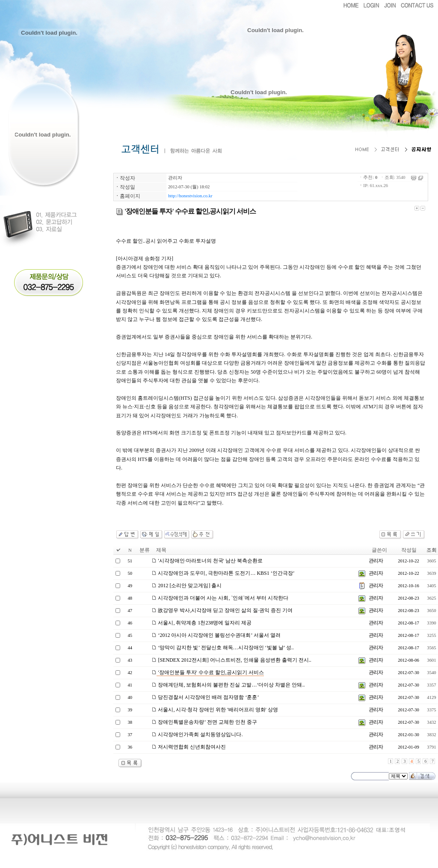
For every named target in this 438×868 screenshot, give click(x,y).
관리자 (175, 178)
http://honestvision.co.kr (190, 196)
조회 (432, 550)
